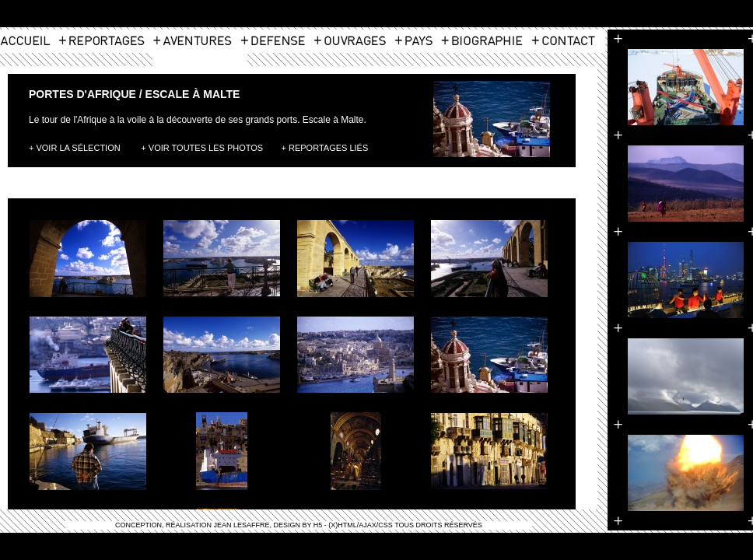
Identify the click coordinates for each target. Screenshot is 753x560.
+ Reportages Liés (325, 148)
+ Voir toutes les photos (202, 148)
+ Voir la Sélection (75, 148)
